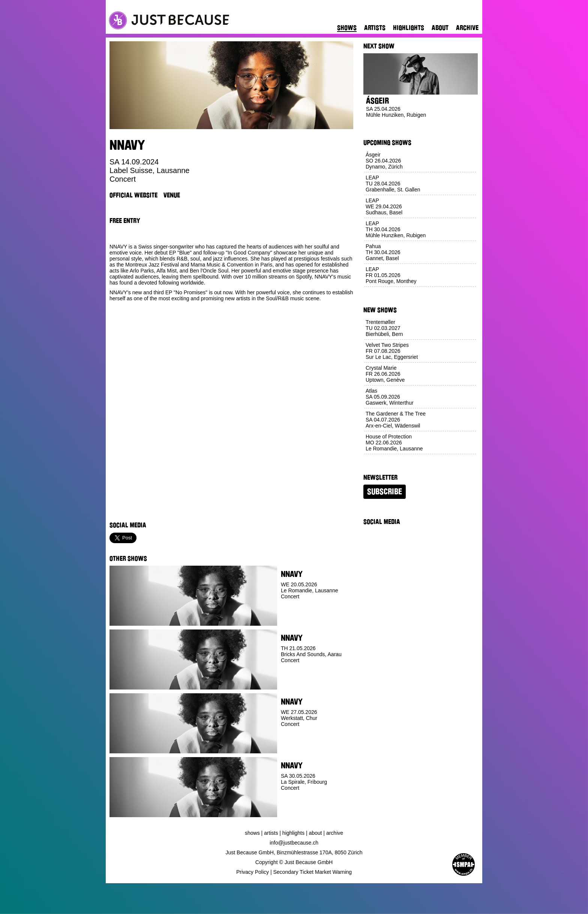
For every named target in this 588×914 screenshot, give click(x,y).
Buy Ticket (295, 620)
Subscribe (385, 492)
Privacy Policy (253, 872)
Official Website (133, 195)
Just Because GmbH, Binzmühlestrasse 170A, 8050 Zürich (294, 852)
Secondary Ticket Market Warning (313, 872)
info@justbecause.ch (294, 843)
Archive (467, 28)
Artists (375, 28)
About (440, 28)
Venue (172, 195)
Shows (347, 28)
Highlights (409, 28)
